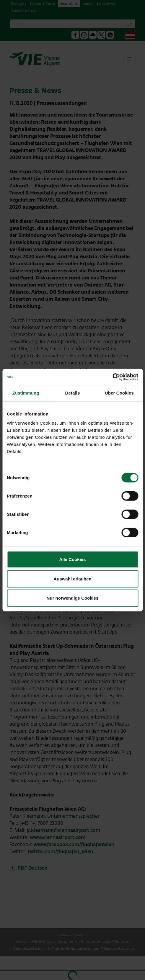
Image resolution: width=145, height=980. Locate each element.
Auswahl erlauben (72, 579)
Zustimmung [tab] (26, 393)
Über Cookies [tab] (119, 393)
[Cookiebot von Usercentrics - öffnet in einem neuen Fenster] (112, 377)
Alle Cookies (72, 559)
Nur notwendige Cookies (73, 598)
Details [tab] (73, 393)
